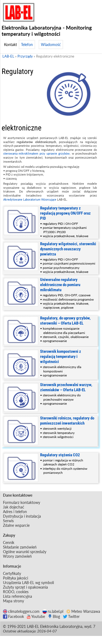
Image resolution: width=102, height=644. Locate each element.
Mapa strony (13, 601)
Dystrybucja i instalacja (22, 516)
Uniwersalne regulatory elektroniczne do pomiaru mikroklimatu (60, 285)
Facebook (13, 616)
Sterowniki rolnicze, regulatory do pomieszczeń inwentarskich (67, 421)
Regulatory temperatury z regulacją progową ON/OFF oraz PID (65, 213)
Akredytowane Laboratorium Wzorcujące (30, 199)
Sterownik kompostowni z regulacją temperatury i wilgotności (61, 357)
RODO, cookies (16, 592)
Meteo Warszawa (83, 611)
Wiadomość (51, 45)
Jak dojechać (14, 507)
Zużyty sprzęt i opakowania (25, 587)
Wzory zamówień (17, 556)
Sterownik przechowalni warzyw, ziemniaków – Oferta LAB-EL (66, 387)
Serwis (8, 521)
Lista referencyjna (17, 596)
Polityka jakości (15, 578)
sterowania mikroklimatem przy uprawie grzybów (36, 153)
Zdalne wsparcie (16, 525)
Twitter (71, 616)
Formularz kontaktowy (22, 502)
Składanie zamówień (20, 547)
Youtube (36, 616)
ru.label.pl (53, 611)
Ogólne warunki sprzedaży (25, 552)
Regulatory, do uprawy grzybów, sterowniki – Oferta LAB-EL (65, 321)
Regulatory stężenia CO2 (60, 455)
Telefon (27, 45)
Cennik (9, 542)
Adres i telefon (15, 512)
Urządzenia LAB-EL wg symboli (28, 583)
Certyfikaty (12, 573)
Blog (54, 616)
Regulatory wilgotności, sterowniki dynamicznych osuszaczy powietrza (68, 249)
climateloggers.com (21, 611)
